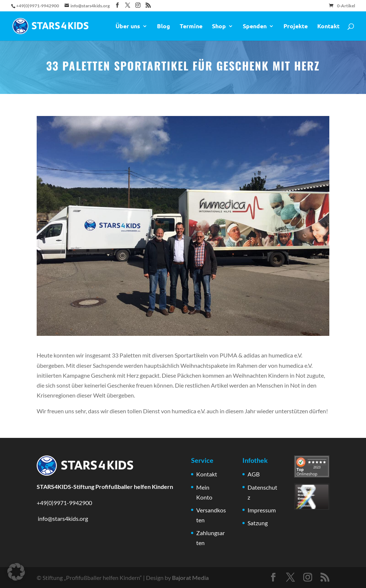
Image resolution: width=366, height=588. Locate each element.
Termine (191, 27)
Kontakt (328, 27)
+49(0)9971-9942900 (64, 503)
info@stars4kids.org (62, 518)
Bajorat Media (190, 578)
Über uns (128, 27)
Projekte (296, 27)
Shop (219, 27)
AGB (254, 474)
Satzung (258, 523)
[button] (16, 572)
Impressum (262, 510)
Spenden (255, 27)
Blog (164, 27)
